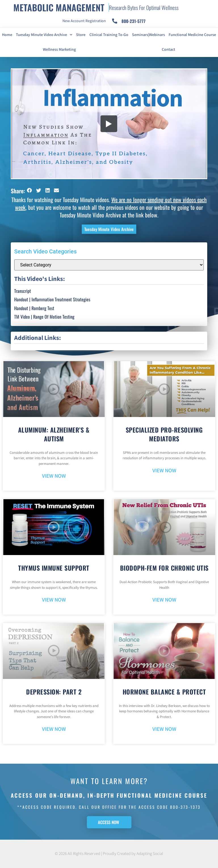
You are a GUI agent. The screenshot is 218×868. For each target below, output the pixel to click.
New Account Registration (84, 21)
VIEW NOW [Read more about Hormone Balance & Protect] (164, 729)
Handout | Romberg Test (34, 308)
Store (81, 35)
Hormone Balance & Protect (164, 692)
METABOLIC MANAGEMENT (59, 7)
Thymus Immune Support (54, 568)
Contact (168, 50)
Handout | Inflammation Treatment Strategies (52, 299)
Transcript (23, 291)
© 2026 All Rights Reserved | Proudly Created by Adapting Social (109, 854)
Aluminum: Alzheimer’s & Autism (54, 434)
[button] (30, 190)
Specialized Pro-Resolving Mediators (164, 434)
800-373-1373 (185, 807)
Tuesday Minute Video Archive (44, 35)
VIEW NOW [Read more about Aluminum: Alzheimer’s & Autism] (54, 476)
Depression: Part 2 (54, 692)
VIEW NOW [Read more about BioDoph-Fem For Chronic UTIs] (164, 600)
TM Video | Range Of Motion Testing (44, 317)
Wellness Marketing (59, 50)
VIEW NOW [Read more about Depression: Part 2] (54, 729)
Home (7, 35)
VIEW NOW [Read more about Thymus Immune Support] (54, 600)
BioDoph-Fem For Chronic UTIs (164, 568)
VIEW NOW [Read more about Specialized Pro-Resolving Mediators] (164, 471)
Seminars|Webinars (148, 35)
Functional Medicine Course (192, 35)
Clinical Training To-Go (109, 35)
